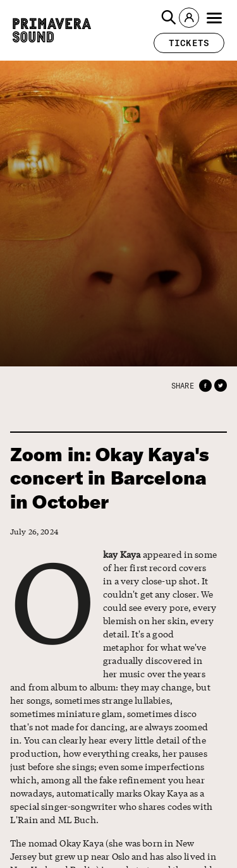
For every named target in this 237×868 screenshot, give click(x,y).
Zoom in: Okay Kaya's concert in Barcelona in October (109, 478)
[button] (169, 18)
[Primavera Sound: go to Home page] (52, 30)
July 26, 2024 (34, 532)
